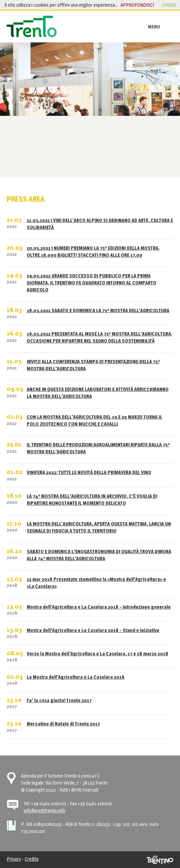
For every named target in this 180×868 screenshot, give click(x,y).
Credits (32, 859)
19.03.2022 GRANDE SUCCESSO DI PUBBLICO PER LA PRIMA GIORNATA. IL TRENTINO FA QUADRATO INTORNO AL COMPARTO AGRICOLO (92, 283)
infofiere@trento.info (45, 810)
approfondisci (137, 5)
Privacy (14, 859)
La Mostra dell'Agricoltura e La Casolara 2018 (76, 677)
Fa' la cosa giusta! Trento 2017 (59, 700)
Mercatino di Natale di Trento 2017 (63, 724)
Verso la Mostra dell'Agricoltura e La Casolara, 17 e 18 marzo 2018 (98, 654)
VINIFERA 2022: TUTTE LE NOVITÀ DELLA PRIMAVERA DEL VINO (89, 472)
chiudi (169, 5)
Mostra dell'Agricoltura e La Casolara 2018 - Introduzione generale (99, 607)
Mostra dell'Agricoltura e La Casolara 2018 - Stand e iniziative (93, 630)
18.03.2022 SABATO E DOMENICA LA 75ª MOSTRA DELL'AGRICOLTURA (98, 310)
